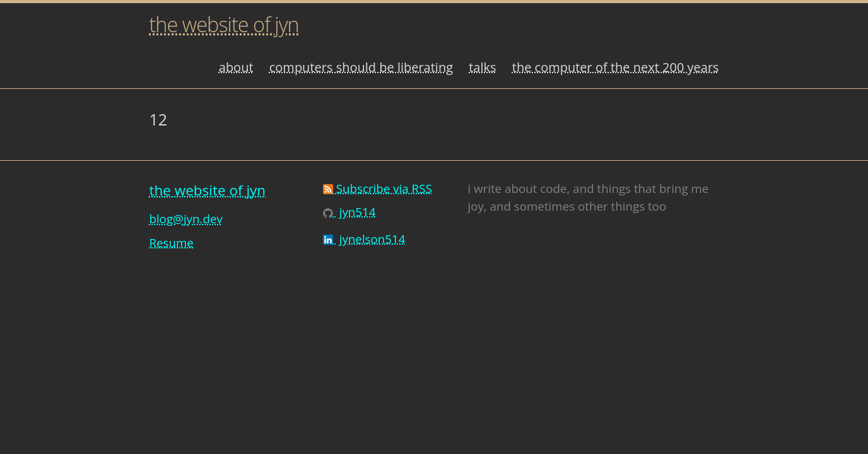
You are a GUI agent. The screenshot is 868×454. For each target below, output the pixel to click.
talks (482, 67)
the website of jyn (224, 24)
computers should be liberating (361, 67)
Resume (171, 242)
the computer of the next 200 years (616, 67)
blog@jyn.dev (185, 218)
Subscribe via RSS (378, 188)
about (236, 67)
